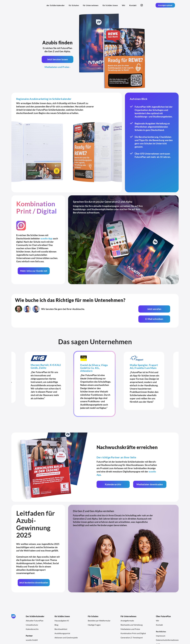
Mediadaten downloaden (147, 474)
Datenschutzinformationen (167, 630)
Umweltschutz (32, 615)
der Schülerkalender (56, 5)
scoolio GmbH (32, 630)
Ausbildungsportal (62, 623)
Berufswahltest (61, 619)
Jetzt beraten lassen (57, 59)
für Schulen (74, 5)
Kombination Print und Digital (133, 623)
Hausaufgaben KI (62, 610)
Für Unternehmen (128, 606)
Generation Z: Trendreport (132, 627)
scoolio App (46, 238)
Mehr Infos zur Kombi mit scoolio (34, 272)
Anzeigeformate (127, 610)
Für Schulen (93, 606)
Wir (124, 5)
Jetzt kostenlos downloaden (33, 572)
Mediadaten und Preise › (57, 67)
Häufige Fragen (94, 615)
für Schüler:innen (110, 5)
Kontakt (133, 5)
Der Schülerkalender (35, 606)
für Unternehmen (91, 5)
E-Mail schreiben (158, 309)
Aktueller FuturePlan (35, 610)
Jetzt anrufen (123, 309)
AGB (158, 634)
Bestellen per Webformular (99, 610)
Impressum (161, 626)
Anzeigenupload (165, 5)
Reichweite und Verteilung (132, 615)
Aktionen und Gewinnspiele (66, 627)
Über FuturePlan (163, 606)
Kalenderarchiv (112, 474)
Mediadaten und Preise (130, 619)
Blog (56, 615)
